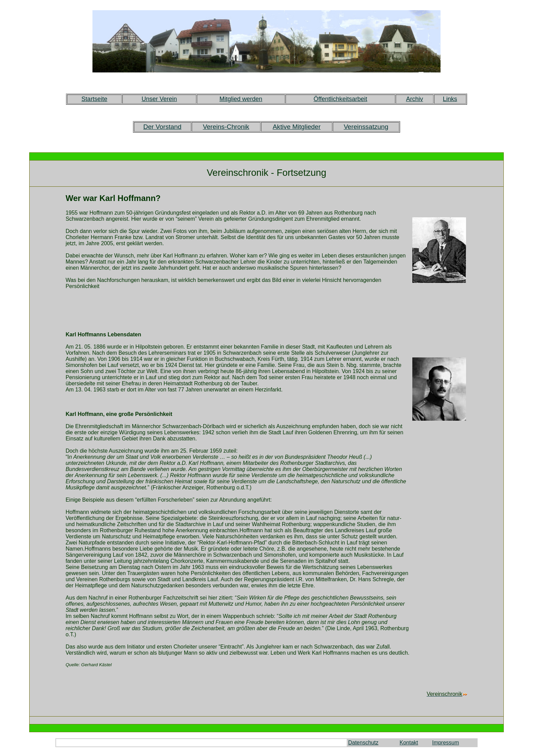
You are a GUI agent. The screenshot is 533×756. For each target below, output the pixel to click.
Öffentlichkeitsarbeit (341, 99)
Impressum (445, 743)
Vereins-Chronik (226, 127)
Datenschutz (363, 743)
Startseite (94, 99)
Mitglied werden (241, 99)
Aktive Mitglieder (297, 127)
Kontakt (409, 743)
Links (450, 99)
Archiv (414, 99)
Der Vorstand (162, 127)
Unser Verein (159, 99)
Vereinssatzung (366, 127)
